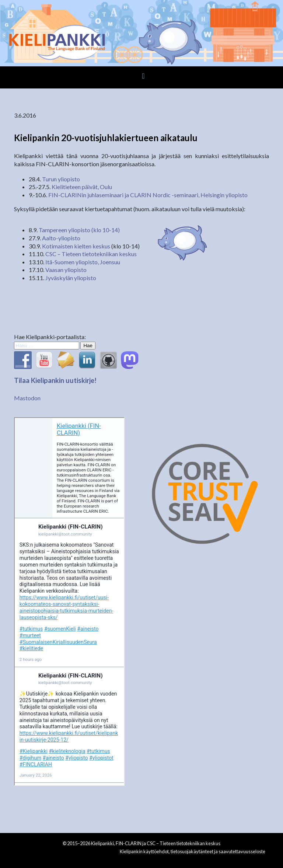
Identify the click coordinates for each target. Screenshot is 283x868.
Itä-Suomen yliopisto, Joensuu (83, 262)
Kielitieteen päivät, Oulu (82, 187)
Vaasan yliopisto (66, 270)
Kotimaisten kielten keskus (76, 246)
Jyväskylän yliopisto (71, 278)
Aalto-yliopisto (61, 238)
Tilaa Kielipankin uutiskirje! (55, 380)
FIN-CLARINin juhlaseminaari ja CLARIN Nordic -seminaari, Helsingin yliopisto (148, 195)
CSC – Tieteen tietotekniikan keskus (91, 254)
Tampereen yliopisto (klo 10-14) (79, 230)
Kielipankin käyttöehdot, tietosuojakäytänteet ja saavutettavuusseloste (193, 851)
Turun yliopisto (61, 179)
